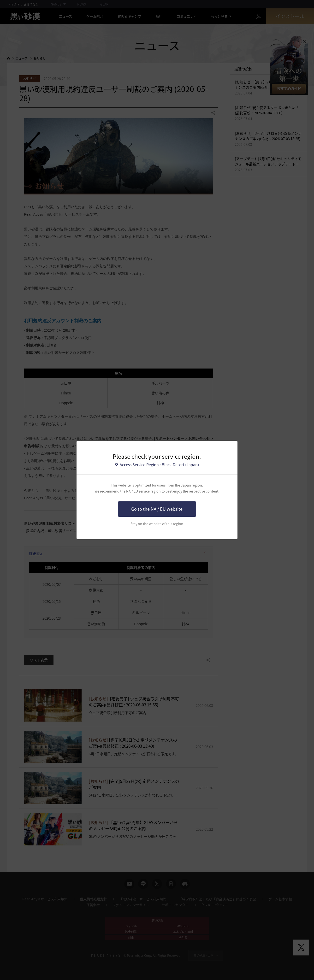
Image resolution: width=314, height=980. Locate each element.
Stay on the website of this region (157, 524)
